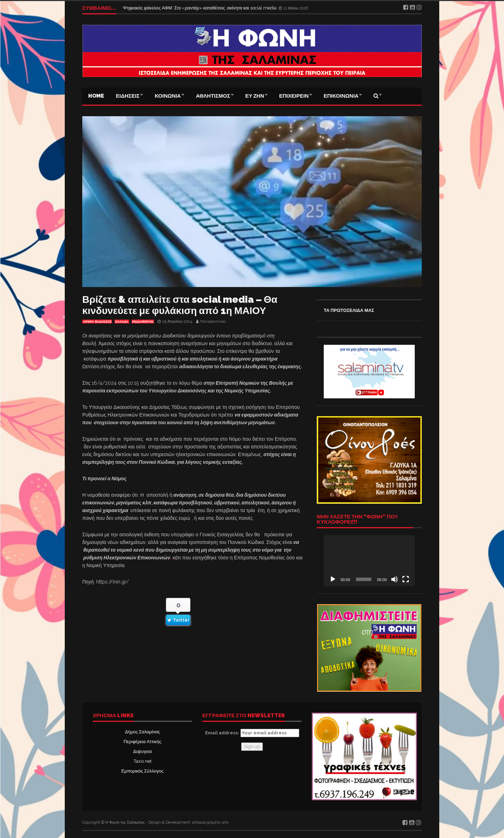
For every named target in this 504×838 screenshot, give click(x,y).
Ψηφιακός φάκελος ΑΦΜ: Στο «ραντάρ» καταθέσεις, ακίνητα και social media (200, 8)
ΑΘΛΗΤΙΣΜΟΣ (213, 96)
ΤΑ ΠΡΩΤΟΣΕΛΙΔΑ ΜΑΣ (349, 310)
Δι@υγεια (142, 751)
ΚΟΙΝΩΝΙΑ (168, 96)
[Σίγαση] (394, 579)
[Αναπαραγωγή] (333, 579)
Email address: (252, 733)
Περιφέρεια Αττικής (142, 742)
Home (96, 96)
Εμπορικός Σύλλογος (142, 771)
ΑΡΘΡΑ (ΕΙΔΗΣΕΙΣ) (97, 322)
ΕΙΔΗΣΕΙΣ (128, 96)
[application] (369, 561)
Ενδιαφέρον (143, 322)
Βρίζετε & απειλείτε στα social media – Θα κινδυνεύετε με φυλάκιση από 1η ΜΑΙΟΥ (180, 305)
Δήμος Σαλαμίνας (142, 732)
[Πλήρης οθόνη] (406, 579)
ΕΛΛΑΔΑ (122, 322)
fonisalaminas (213, 322)
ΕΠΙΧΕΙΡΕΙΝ (294, 96)
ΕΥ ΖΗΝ (255, 96)
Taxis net (143, 761)
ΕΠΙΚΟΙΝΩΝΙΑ (341, 96)
